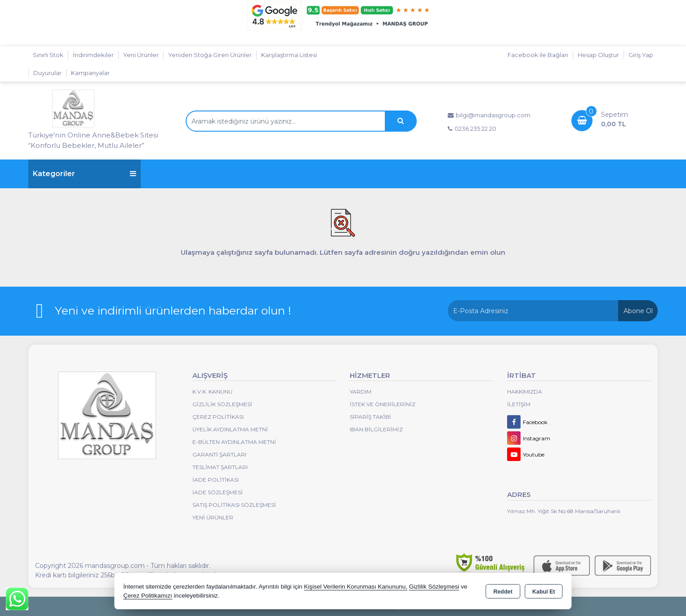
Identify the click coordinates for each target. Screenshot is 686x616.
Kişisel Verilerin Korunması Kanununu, (356, 587)
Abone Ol (638, 311)
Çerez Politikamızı (148, 596)
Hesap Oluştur (598, 55)
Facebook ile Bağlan (538, 55)
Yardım (361, 392)
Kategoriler (85, 174)
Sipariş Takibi (370, 417)
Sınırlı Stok (48, 55)
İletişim (519, 404)
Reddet (503, 592)
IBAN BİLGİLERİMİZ (376, 429)
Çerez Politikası (218, 417)
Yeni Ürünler (213, 517)
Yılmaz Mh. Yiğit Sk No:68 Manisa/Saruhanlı (564, 511)
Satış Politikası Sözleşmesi (234, 505)
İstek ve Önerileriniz (383, 404)
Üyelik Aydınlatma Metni (230, 429)
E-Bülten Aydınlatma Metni (234, 442)
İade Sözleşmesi (218, 492)
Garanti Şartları (219, 454)
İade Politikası (216, 480)
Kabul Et (544, 592)
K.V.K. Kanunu (212, 392)
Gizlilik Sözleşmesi (222, 404)
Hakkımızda (525, 392)
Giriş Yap (641, 55)
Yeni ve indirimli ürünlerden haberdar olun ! (173, 310)
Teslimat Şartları (220, 467)
